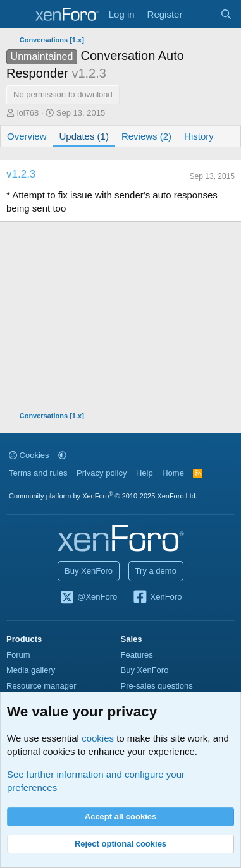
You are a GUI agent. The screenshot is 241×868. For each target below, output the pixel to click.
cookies (98, 738)
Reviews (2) (146, 136)
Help (145, 473)
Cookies (29, 455)
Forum (18, 655)
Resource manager (41, 686)
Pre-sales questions (157, 686)
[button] (62, 455)
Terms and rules (38, 473)
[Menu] (17, 15)
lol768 (28, 113)
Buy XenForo (89, 571)
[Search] (226, 14)
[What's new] (201, 14)
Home (173, 473)
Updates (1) (84, 136)
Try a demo (156, 571)
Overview (27, 136)
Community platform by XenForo (103, 496)
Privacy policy (102, 473)
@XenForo (89, 598)
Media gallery (31, 670)
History (199, 136)
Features (137, 655)
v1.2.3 (21, 174)
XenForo (157, 598)
